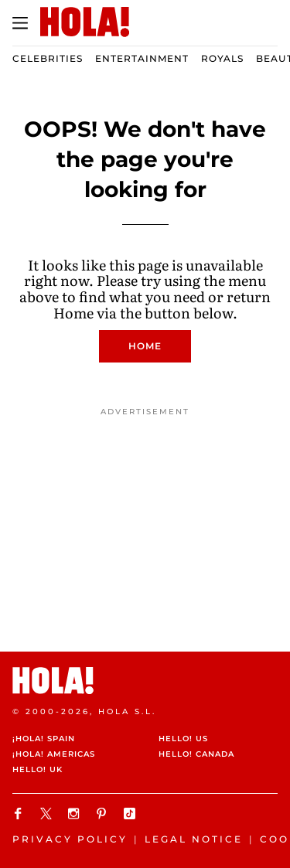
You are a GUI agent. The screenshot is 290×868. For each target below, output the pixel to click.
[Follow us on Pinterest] (104, 814)
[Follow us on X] (48, 814)
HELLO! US (183, 739)
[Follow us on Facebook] (20, 814)
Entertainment (142, 58)
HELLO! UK (38, 769)
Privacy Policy (70, 839)
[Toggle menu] (20, 23)
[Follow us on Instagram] (76, 814)
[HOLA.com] (145, 681)
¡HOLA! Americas (54, 754)
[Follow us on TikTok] (131, 814)
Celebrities (48, 58)
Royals (222, 58)
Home (145, 346)
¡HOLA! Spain (44, 739)
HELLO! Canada (196, 754)
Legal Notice (194, 839)
